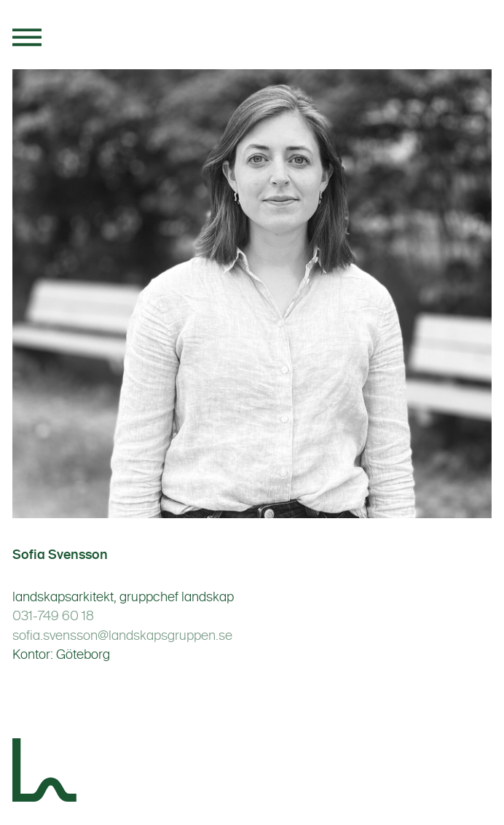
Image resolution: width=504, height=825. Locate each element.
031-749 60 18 (53, 616)
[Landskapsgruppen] (45, 773)
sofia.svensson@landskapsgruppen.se (122, 636)
